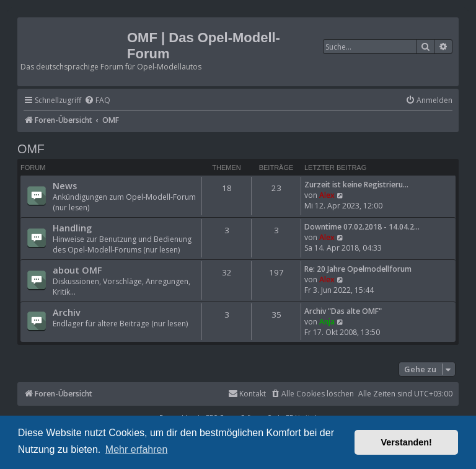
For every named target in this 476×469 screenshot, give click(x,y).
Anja (327, 322)
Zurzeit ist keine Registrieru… (356, 185)
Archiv (67, 312)
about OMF (77, 270)
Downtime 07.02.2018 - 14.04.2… (362, 227)
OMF (31, 149)
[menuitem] (97, 101)
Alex (327, 195)
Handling (72, 228)
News (65, 185)
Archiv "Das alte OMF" (343, 311)
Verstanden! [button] (407, 442)
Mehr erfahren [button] (137, 449)
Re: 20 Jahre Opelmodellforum (358, 269)
